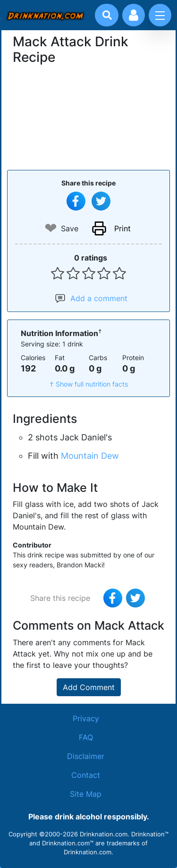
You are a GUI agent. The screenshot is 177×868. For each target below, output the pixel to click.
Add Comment (89, 687)
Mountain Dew (90, 456)
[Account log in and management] (134, 15)
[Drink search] (107, 15)
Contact (86, 775)
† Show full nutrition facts (89, 384)
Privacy (86, 718)
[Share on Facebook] (76, 201)
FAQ (86, 737)
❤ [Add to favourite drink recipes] (51, 228)
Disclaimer (86, 756)
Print (122, 228)
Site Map (86, 794)
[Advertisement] (89, 116)
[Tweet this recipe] (101, 201)
